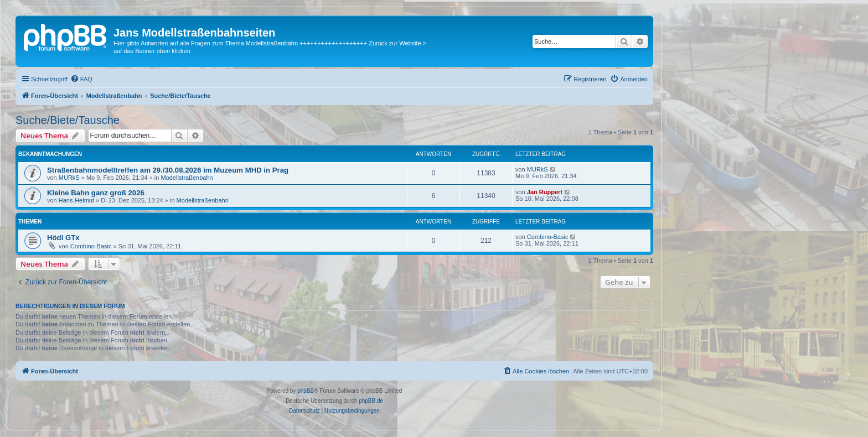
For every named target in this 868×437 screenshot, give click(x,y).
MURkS (69, 178)
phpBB (306, 391)
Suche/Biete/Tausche (68, 120)
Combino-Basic (91, 246)
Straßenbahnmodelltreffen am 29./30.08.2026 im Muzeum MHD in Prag (168, 170)
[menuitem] (81, 79)
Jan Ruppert (545, 192)
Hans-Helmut (76, 200)
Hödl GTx (63, 238)
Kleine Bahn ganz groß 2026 (96, 193)
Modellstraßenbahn (187, 178)
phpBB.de (371, 401)
